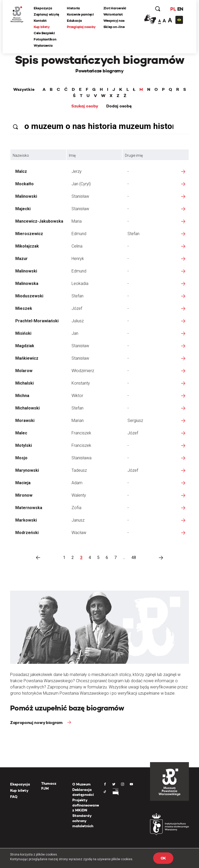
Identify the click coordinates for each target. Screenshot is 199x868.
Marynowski (27, 470)
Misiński (23, 333)
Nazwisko (21, 155)
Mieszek (24, 308)
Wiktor (77, 396)
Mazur (22, 259)
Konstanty (81, 383)
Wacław (79, 533)
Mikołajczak (27, 246)
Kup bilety (42, 27)
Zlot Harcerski (115, 8)
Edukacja (74, 21)
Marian (78, 421)
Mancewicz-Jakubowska (39, 221)
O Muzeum (81, 784)
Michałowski (27, 408)
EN (180, 9)
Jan (75, 333)
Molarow (24, 371)
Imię (72, 155)
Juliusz (78, 321)
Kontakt (40, 21)
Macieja (23, 483)
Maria (77, 221)
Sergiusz (135, 421)
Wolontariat (113, 14)
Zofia (76, 508)
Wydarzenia (43, 46)
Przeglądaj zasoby (81, 27)
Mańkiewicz (27, 358)
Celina (77, 246)
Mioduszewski (29, 296)
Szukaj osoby (85, 106)
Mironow (24, 495)
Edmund (79, 234)
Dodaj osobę (119, 106)
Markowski (26, 520)
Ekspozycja (43, 8)
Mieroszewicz (29, 234)
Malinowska (27, 283)
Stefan (133, 234)
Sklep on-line (114, 27)
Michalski (24, 383)
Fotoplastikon (45, 39)
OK (163, 858)
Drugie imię (134, 155)
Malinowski (26, 196)
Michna (22, 396)
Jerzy (77, 171)
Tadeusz (79, 470)
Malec (21, 433)
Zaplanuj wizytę (46, 14)
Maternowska (29, 508)
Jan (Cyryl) (81, 184)
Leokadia (80, 283)
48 (134, 558)
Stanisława (81, 458)
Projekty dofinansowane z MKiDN (86, 805)
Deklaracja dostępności (83, 792)
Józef (77, 308)
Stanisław (80, 196)
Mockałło (24, 184)
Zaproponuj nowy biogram (37, 723)
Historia (73, 8)
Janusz (78, 520)
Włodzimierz (83, 371)
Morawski (25, 421)
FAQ (14, 797)
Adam (77, 483)
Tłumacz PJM (49, 786)
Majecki (23, 209)
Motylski (24, 445)
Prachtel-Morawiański (37, 321)
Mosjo (21, 458)
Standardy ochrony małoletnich (83, 821)
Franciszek (81, 433)
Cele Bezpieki (44, 33)
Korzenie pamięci (80, 14)
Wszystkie (24, 90)
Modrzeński (27, 533)
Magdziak (25, 346)
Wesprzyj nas (114, 21)
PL (173, 9)
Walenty (79, 495)
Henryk (78, 259)
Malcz (21, 171)
